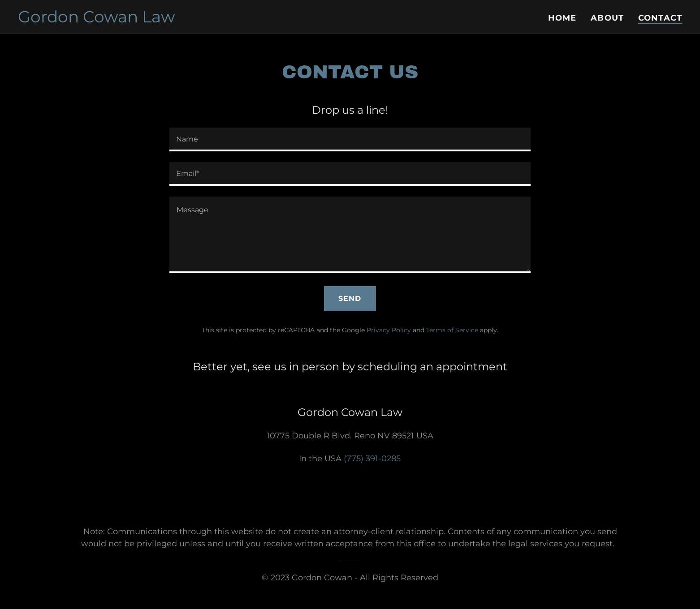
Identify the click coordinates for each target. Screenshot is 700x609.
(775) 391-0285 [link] (372, 459)
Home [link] (562, 18)
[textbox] (350, 139)
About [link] (607, 18)
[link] (97, 20)
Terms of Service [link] (452, 330)
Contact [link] (660, 18)
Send (350, 298)
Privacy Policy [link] (389, 330)
